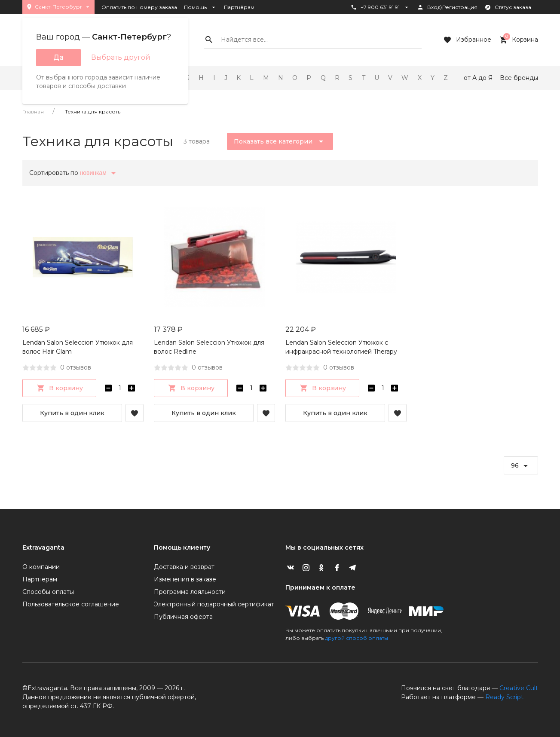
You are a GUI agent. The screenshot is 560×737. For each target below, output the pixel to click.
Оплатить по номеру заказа (139, 7)
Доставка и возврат (184, 567)
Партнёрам (239, 7)
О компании (41, 567)
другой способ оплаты (357, 638)
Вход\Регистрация (447, 7)
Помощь (200, 7)
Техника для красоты (93, 112)
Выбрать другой (121, 57)
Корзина (518, 40)
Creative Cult (519, 688)
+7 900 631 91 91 (380, 7)
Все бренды (519, 78)
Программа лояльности (190, 592)
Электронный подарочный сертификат (214, 604)
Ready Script (504, 697)
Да (58, 57)
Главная (33, 112)
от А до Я (478, 78)
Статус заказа (508, 7)
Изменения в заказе (185, 579)
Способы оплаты (48, 592)
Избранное (467, 40)
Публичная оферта (183, 617)
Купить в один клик (72, 413)
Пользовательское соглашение (71, 604)
